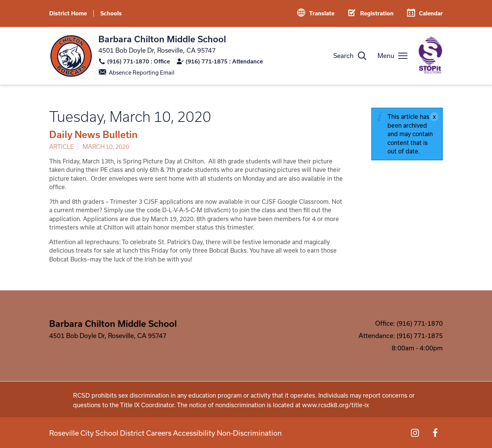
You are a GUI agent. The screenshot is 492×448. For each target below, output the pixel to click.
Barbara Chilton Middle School (162, 39)
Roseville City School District (89, 433)
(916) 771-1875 (207, 61)
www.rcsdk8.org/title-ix (336, 405)
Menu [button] (386, 56)
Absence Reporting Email (142, 72)
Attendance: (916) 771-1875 (401, 336)
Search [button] (343, 56)
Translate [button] (322, 13)
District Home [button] (68, 13)
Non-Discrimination (238, 433)
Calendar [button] (431, 13)
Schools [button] (111, 13)
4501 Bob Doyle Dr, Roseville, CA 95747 (157, 50)
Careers (148, 433)
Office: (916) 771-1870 (409, 323)
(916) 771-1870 (128, 61)
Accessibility (185, 433)
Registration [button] (377, 13)
